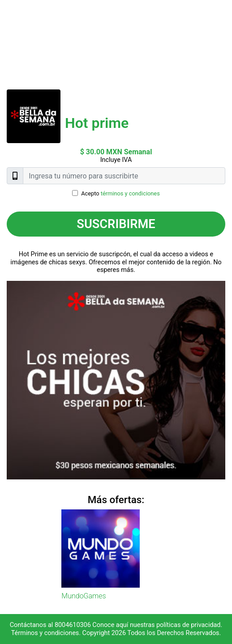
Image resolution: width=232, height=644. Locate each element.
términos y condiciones (130, 193)
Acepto (120, 193)
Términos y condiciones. (46, 633)
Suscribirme (116, 224)
